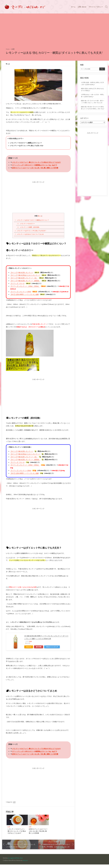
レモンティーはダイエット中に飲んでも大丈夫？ (32, 231)
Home (8, 49)
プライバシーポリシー (96, 7)
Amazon (29, 650)
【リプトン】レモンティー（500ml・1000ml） (26, 287)
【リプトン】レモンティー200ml (21, 292)
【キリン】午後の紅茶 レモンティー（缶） (25, 278)
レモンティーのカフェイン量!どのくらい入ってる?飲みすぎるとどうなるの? (38, 162)
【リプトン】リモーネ (18, 284)
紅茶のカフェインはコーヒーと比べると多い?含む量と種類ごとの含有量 (37, 168)
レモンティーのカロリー (27, 224)
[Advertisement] (55, 30)
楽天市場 (39, 650)
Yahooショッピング (52, 650)
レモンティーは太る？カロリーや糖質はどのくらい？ (33, 220)
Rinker (31, 645)
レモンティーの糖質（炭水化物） (29, 227)
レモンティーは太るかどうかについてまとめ (30, 235)
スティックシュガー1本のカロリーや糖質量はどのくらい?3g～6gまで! (36, 165)
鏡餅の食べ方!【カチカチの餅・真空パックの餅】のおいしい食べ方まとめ (93, 104)
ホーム (73, 7)
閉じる (40, 216)
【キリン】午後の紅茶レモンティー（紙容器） (26, 281)
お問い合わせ (82, 7)
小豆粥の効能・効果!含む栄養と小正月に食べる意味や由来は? (93, 84)
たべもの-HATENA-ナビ (16, 862)
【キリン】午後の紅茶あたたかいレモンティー (26, 276)
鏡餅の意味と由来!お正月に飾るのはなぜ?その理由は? (93, 90)
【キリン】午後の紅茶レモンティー (22, 273)
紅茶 (14, 49)
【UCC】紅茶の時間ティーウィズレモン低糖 (25, 298)
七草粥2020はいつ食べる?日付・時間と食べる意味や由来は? (93, 96)
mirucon (25, 864)
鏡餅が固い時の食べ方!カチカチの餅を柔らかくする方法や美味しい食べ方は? (93, 112)
